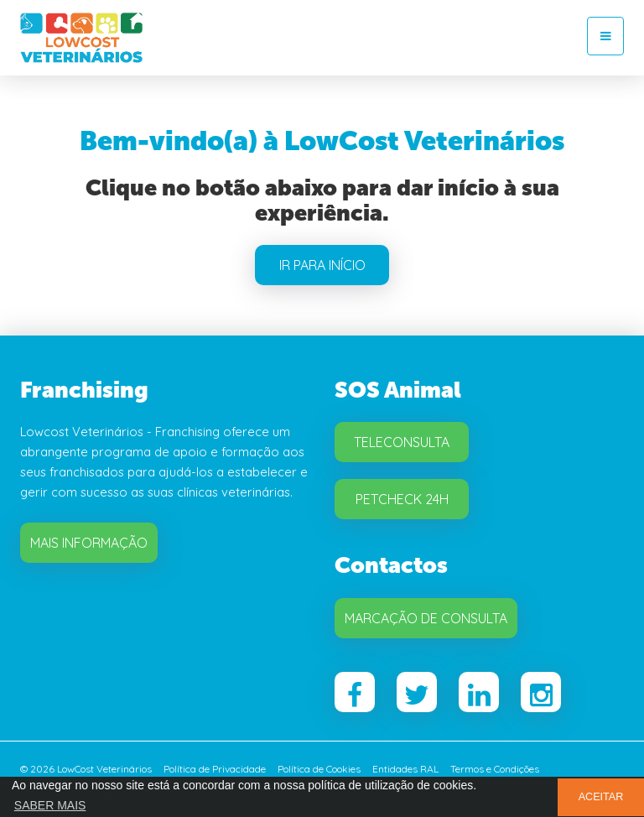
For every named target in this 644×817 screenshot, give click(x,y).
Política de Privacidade (215, 769)
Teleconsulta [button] (402, 442)
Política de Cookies (319, 769)
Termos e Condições (495, 769)
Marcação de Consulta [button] (426, 618)
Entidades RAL (405, 769)
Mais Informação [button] (89, 543)
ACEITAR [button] (601, 797)
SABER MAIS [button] (50, 805)
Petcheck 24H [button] (402, 499)
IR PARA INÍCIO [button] (322, 265)
